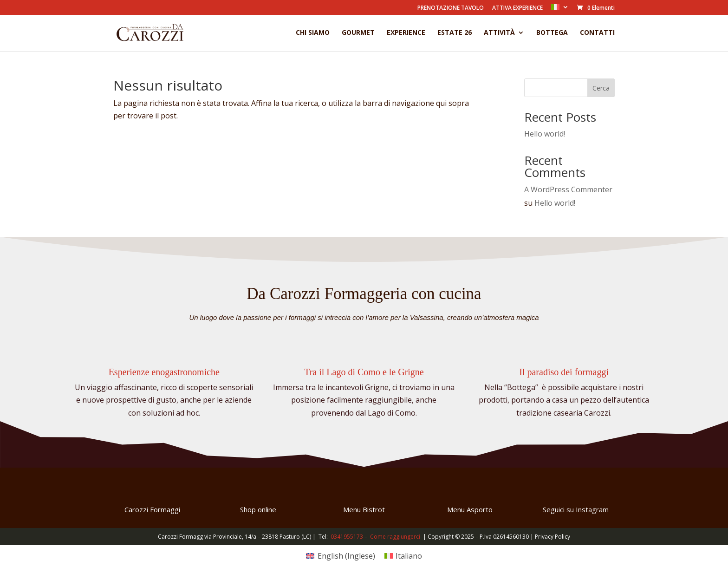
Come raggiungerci (395, 537)
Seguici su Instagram (576, 509)
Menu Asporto (470, 509)
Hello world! (545, 134)
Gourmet (358, 33)
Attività (499, 33)
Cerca (601, 88)
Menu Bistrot (364, 509)
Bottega (552, 33)
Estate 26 (455, 33)
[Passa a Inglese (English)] (340, 556)
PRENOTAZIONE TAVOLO (451, 8)
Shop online (258, 509)
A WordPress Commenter (568, 189)
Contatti (597, 33)
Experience (406, 33)
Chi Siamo (313, 33)
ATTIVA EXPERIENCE (517, 8)
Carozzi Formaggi (152, 509)
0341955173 (347, 537)
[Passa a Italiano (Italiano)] (403, 556)
